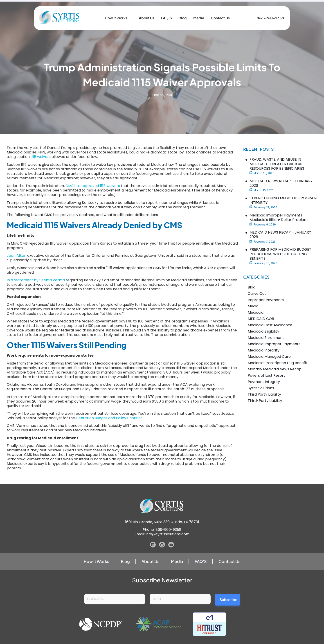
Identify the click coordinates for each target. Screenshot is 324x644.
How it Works (118, 11)
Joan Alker (16, 256)
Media (199, 11)
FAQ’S (166, 11)
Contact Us (220, 11)
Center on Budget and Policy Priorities (109, 418)
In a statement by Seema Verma (36, 280)
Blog (183, 11)
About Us (147, 11)
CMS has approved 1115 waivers (93, 186)
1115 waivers (41, 157)
